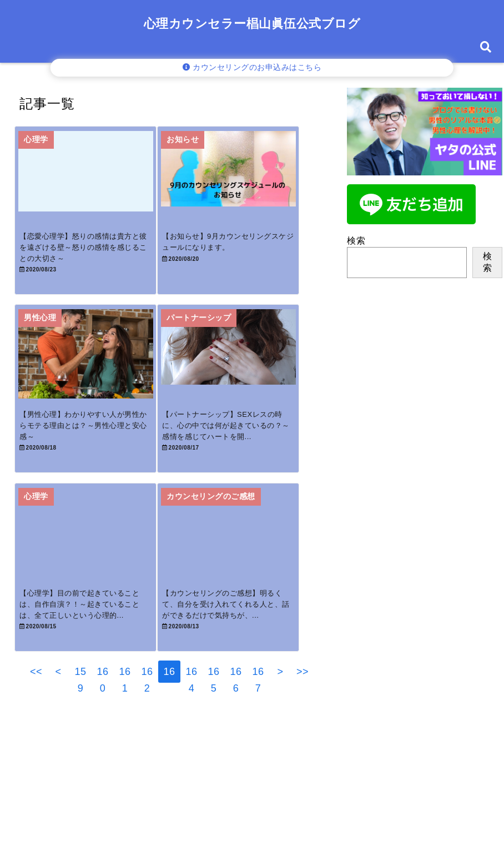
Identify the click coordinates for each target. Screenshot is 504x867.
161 (125, 722)
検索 (356, 241)
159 (80, 722)
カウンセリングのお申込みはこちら (252, 67)
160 (102, 722)
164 (191, 722)
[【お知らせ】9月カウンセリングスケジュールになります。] (246, 183)
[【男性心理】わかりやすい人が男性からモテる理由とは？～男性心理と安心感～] (91, 377)
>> (303, 719)
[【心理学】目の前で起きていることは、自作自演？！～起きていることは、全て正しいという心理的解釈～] (91, 570)
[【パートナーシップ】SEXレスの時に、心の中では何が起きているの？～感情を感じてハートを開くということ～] (246, 377)
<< (36, 719)
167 (258, 722)
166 (236, 722)
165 (213, 722)
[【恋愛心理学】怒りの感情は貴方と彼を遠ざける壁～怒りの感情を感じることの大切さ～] (91, 183)
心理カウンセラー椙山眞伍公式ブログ (252, 24)
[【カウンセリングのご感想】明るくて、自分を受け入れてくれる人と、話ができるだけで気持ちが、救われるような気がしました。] (246, 570)
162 (147, 722)
